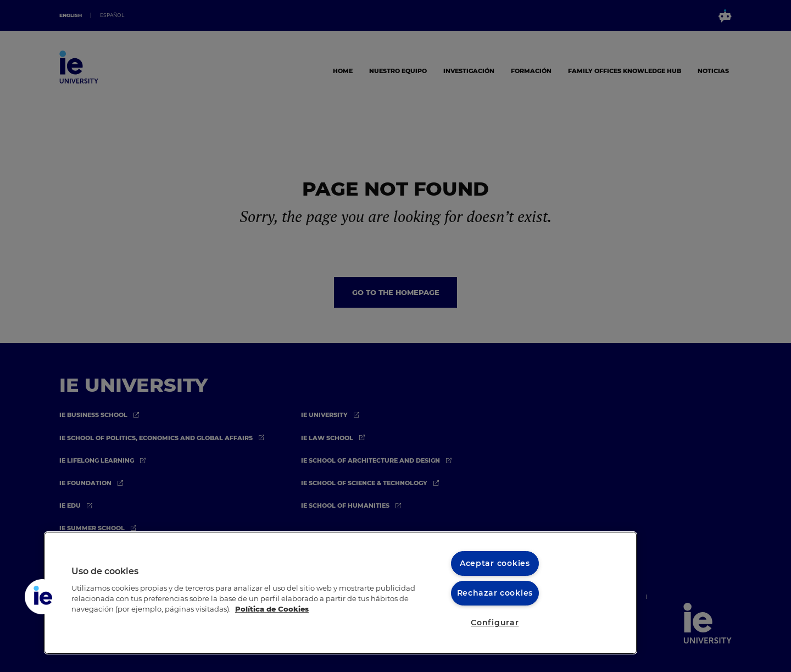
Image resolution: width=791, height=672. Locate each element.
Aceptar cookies (495, 563)
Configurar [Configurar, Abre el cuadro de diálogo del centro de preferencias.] (495, 623)
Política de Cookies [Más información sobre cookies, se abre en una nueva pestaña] (272, 609)
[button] (42, 597)
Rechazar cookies (495, 593)
